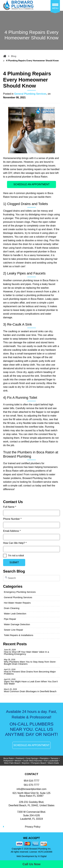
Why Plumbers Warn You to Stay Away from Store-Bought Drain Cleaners (30, 662)
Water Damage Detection (17, 624)
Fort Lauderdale (51, 761)
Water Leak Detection (15, 614)
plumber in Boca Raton (35, 177)
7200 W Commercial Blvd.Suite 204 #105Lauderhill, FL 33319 (31, 815)
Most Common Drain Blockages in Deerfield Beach (30, 690)
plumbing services (13, 467)
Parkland (20, 758)
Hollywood (8, 761)
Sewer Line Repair (13, 630)
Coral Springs (32, 758)
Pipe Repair (10, 619)
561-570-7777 (32, 785)
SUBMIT (14, 562)
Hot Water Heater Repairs (17, 603)
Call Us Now (32, 864)
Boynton (26, 763)
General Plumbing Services (30, 94)
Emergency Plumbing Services (20, 592)
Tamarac (54, 758)
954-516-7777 (32, 781)
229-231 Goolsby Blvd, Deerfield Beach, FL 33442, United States (31, 804)
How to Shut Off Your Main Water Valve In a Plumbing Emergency (26, 652)
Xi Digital (42, 856)
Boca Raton (9, 758)
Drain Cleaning (12, 608)
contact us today (32, 486)
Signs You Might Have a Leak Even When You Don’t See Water (31, 682)
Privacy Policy (33, 827)
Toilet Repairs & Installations (19, 635)
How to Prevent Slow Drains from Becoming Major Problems (30, 672)
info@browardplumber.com (31, 789)
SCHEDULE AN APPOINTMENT (31, 184)
